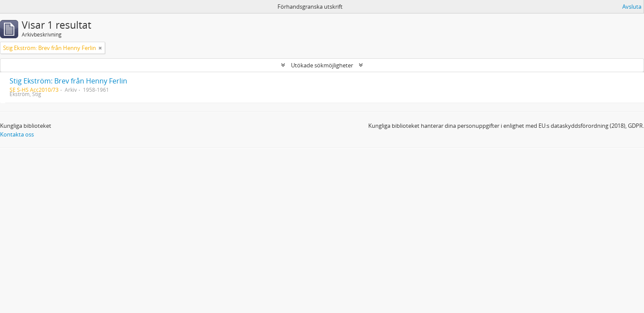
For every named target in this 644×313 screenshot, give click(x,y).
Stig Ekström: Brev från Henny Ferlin (68, 81)
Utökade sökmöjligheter (322, 65)
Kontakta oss (17, 134)
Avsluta (632, 7)
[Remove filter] (100, 48)
